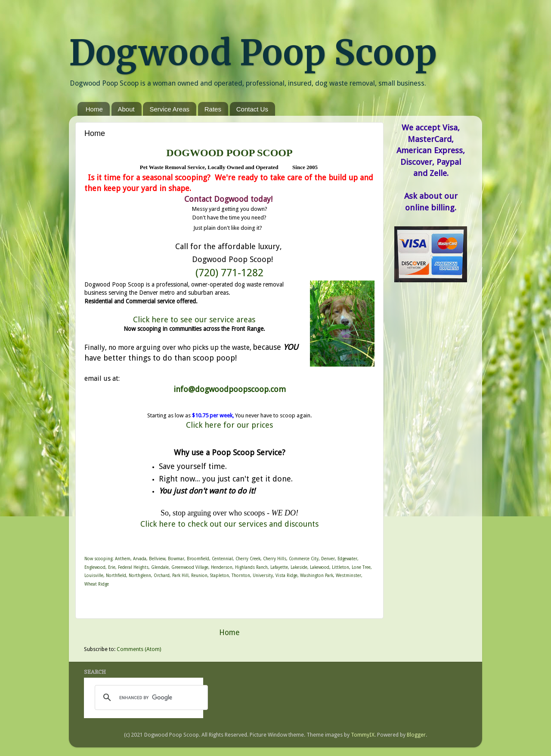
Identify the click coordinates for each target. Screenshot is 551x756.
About (126, 109)
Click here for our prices (229, 425)
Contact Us (252, 109)
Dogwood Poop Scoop (253, 53)
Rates (213, 109)
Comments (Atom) (139, 649)
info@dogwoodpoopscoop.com (230, 389)
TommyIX (363, 735)
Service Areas (169, 109)
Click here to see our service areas (194, 319)
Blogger (416, 735)
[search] (150, 697)
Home (94, 109)
